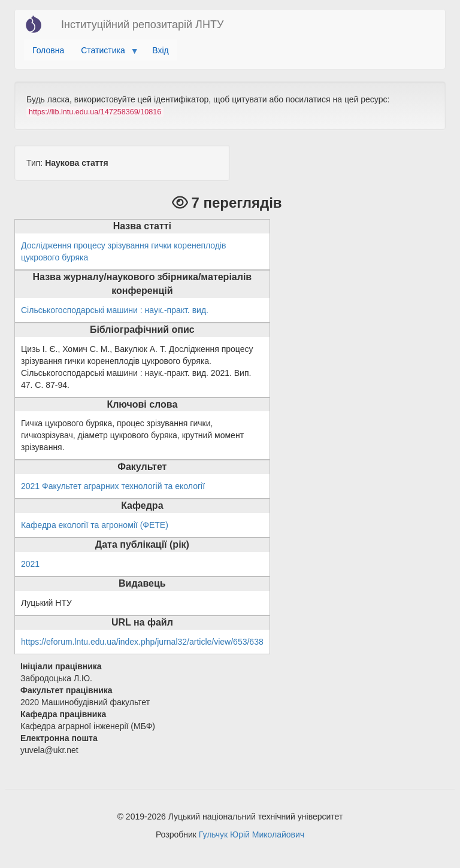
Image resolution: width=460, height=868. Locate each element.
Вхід (160, 50)
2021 (30, 564)
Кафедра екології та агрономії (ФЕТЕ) (95, 525)
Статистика (105, 53)
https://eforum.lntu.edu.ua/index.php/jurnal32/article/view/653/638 (142, 642)
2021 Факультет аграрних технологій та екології (113, 486)
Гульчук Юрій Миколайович (252, 834)
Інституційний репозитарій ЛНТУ (142, 25)
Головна (48, 50)
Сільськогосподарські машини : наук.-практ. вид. (115, 310)
